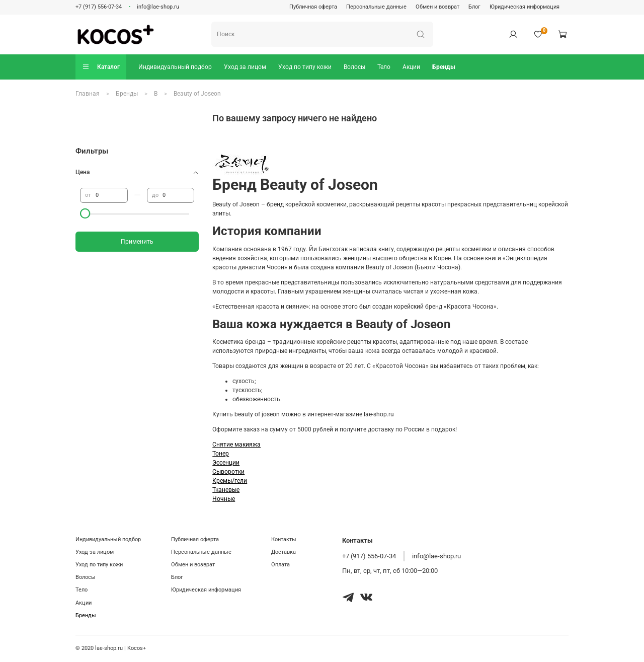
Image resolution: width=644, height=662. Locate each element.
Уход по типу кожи (305, 67)
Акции (411, 67)
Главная (88, 94)
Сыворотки (228, 472)
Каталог (101, 67)
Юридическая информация (525, 7)
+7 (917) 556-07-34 (99, 7)
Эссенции (226, 463)
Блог (474, 7)
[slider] (85, 213)
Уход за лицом (245, 67)
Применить (137, 242)
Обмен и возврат (437, 7)
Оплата (280, 565)
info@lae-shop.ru (158, 7)
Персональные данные (376, 7)
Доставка (284, 552)
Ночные (224, 499)
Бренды (444, 67)
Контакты (284, 539)
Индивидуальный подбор (175, 67)
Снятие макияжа (236, 445)
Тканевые (226, 490)
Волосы (354, 67)
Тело (384, 67)
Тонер (221, 454)
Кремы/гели (230, 481)
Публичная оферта (313, 7)
